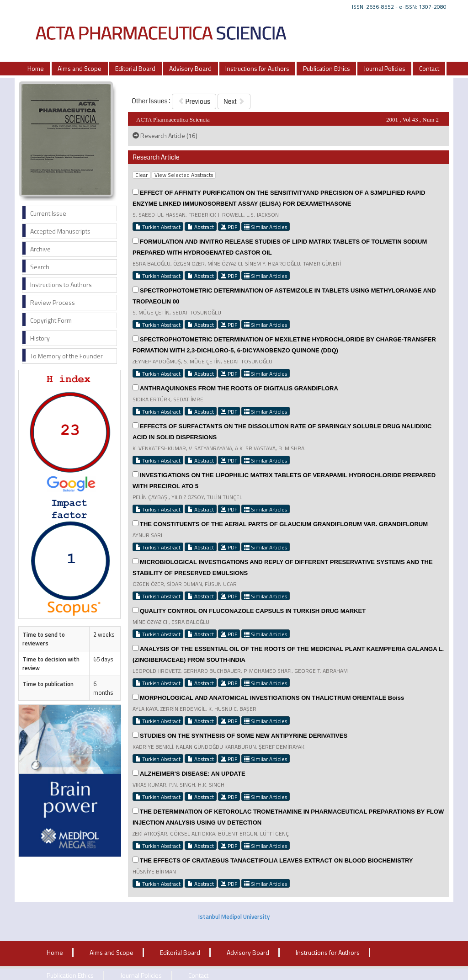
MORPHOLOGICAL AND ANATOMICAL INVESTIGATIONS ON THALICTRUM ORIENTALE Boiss (272, 698)
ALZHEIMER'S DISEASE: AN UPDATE (193, 774)
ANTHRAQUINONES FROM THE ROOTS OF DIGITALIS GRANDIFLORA (239, 388)
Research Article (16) (165, 136)
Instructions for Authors (257, 68)
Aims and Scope (80, 68)
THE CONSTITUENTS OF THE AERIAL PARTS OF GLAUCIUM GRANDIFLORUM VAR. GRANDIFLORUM (284, 524)
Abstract (201, 227)
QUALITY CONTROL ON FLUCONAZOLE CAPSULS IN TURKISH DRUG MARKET (253, 611)
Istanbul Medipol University (234, 916)
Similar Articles (266, 227)
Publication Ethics (327, 68)
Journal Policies (385, 68)
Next (234, 101)
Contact (429, 68)
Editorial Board (135, 68)
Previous (194, 101)
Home (36, 68)
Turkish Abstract (158, 227)
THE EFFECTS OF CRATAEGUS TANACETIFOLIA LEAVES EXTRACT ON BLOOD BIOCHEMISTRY (277, 860)
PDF (229, 227)
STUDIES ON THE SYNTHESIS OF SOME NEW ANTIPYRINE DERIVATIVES (244, 736)
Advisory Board (190, 68)
